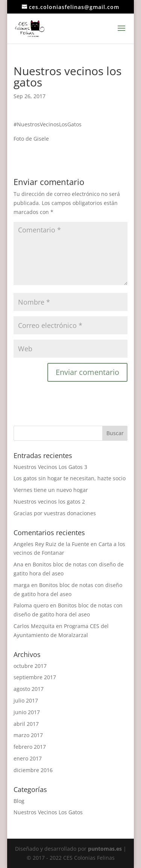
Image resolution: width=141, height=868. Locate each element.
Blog (19, 801)
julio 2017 (26, 700)
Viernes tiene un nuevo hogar (51, 490)
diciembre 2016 (33, 770)
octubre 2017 (30, 666)
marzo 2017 (28, 735)
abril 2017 (26, 724)
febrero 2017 (30, 747)
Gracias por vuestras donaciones (55, 513)
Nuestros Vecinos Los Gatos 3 (50, 467)
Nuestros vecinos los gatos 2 (49, 502)
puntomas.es (105, 849)
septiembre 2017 (35, 677)
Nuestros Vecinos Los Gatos (48, 812)
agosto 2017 (29, 689)
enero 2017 (28, 758)
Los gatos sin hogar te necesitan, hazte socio (70, 478)
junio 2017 (27, 712)
